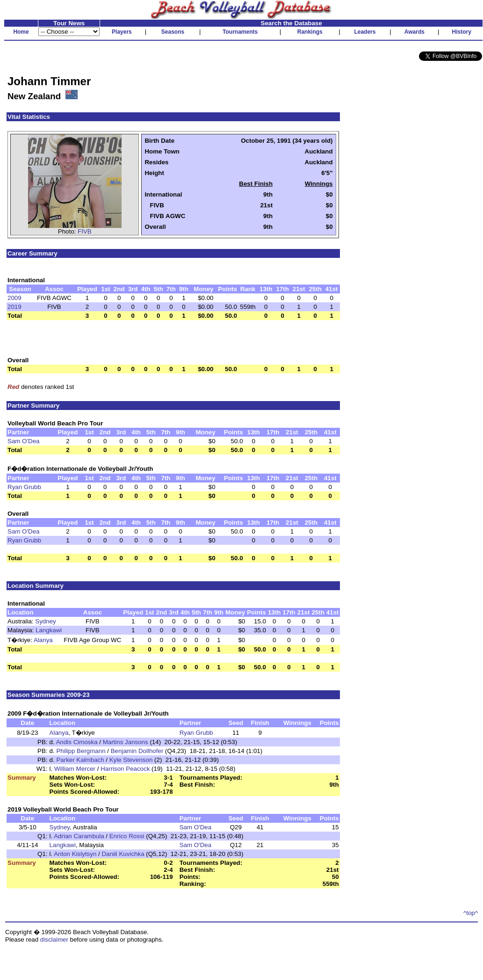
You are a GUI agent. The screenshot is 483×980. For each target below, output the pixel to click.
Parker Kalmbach (80, 760)
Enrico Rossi (127, 836)
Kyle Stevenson (131, 760)
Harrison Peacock (125, 769)
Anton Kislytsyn (75, 854)
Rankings (310, 32)
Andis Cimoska (77, 742)
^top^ (471, 913)
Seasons (173, 32)
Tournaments (240, 32)
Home (21, 32)
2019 (14, 307)
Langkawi (49, 630)
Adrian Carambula (79, 836)
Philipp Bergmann (81, 751)
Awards (415, 32)
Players (122, 32)
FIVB (85, 231)
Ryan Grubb (24, 487)
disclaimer (54, 940)
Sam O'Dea (23, 441)
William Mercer (75, 769)
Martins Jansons (126, 742)
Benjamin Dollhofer (137, 751)
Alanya (43, 640)
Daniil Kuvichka (123, 854)
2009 (14, 298)
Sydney (45, 621)
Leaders (365, 32)
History (462, 32)
